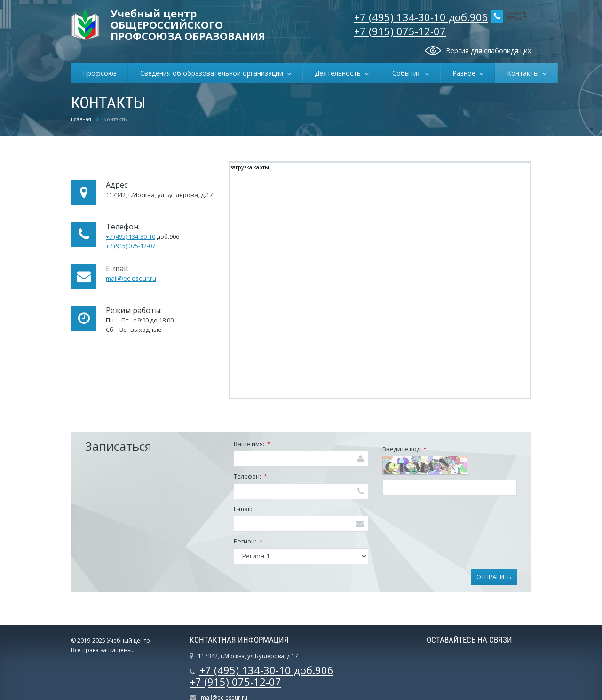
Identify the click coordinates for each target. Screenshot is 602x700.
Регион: (248, 541)
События (408, 73)
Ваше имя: (252, 444)
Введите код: (404, 449)
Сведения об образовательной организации (214, 73)
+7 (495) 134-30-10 (131, 236)
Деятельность (340, 73)
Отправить (494, 577)
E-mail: (243, 509)
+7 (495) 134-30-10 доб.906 (421, 17)
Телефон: (250, 476)
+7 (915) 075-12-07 (400, 31)
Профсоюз (100, 73)
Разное (466, 73)
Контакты (525, 73)
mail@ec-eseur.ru (131, 278)
